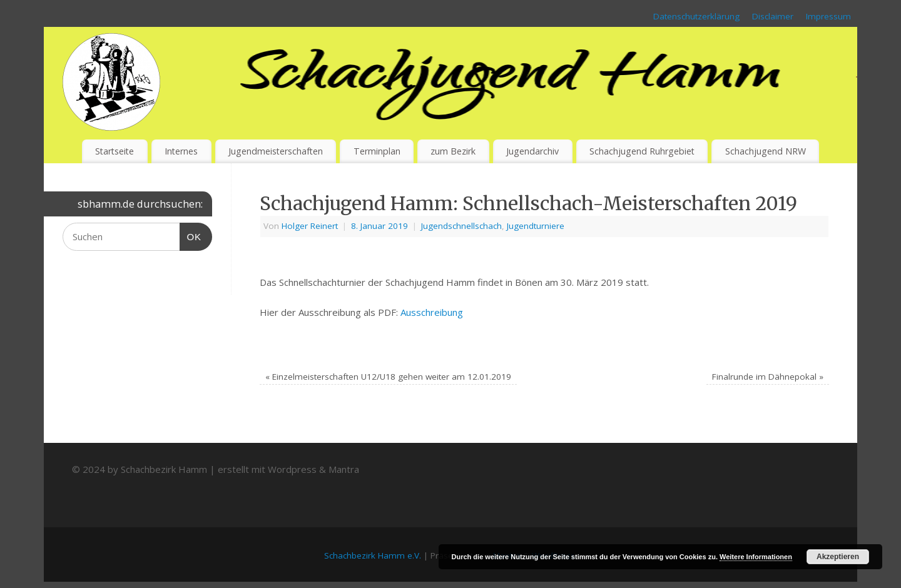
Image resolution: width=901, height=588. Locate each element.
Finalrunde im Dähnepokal (768, 377)
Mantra (344, 469)
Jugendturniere (536, 226)
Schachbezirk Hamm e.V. (373, 555)
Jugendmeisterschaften (276, 151)
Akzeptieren (838, 557)
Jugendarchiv (532, 151)
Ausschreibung (432, 312)
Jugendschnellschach (461, 226)
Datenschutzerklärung (696, 16)
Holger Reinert (310, 226)
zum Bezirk (453, 151)
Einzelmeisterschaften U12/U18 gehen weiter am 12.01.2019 (388, 377)
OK (191, 235)
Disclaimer (773, 16)
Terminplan (377, 151)
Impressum (828, 16)
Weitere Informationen (756, 557)
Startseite (115, 151)
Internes (181, 151)
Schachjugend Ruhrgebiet (642, 151)
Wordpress (292, 469)
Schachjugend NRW (766, 151)
